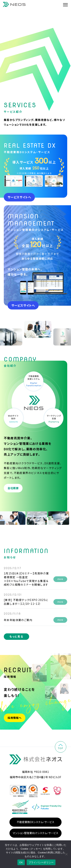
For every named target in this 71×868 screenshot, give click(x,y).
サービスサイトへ (19, 197)
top (61, 747)
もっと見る (16, 636)
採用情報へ (15, 718)
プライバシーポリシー (41, 862)
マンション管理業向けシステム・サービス (35, 833)
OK (21, 862)
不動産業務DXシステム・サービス (35, 822)
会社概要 (13, 488)
